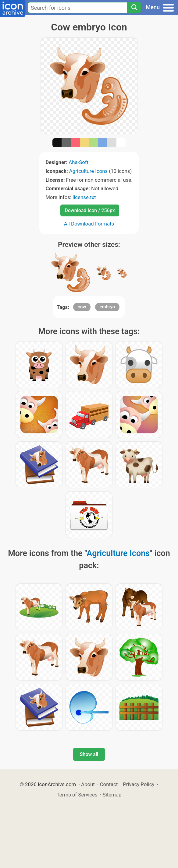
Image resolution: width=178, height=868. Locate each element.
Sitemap (112, 795)
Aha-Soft (78, 162)
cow (82, 307)
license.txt (84, 197)
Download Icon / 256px (90, 210)
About (88, 784)
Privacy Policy (139, 784)
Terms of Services (77, 795)
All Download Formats (89, 224)
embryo (107, 307)
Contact (109, 784)
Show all (89, 754)
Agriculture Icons (88, 171)
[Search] (134, 8)
